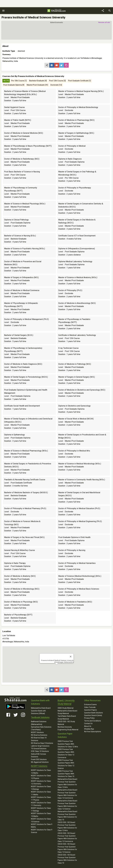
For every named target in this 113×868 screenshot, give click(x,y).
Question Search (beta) (93, 715)
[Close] (71, 657)
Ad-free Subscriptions (93, 732)
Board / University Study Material (66, 702)
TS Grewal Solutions (39, 749)
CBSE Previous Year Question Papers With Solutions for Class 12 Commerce (66, 753)
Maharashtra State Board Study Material (67, 712)
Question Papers (91, 710)
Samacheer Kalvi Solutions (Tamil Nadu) (41, 728)
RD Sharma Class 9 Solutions (42, 743)
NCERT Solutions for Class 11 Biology (41, 809)
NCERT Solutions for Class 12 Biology (41, 788)
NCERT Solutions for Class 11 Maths (41, 793)
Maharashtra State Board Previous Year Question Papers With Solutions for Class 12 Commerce (67, 794)
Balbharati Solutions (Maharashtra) (39, 723)
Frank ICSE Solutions (39, 759)
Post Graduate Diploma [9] (14, 85)
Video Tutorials (90, 707)
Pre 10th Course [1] (19, 81)
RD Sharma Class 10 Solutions (39, 739)
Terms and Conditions (93, 721)
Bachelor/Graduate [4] (38, 81)
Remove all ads (104, 22)
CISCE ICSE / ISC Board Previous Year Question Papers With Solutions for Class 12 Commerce (67, 837)
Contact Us (88, 723)
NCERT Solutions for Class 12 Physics (41, 777)
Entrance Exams (90, 704)
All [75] (6, 81)
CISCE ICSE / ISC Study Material (66, 723)
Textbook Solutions (40, 717)
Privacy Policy (89, 718)
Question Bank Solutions (94, 713)
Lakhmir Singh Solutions (40, 746)
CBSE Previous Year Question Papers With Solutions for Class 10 (66, 774)
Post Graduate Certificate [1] (80, 81)
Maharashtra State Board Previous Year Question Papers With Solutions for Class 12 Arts (67, 783)
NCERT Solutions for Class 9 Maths (42, 826)
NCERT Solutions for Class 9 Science (42, 831)
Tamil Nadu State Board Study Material (67, 717)
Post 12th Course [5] (57, 81)
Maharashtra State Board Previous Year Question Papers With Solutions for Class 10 (67, 816)
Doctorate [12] (56, 85)
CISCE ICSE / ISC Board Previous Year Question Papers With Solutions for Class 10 (67, 859)
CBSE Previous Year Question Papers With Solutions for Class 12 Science (66, 764)
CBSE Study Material (66, 708)
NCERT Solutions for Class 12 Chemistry (41, 782)
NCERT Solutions (37, 732)
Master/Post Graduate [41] (37, 85)
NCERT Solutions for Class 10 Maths (41, 815)
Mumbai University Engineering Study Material (68, 728)
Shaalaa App (89, 729)
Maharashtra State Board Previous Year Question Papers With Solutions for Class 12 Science (67, 805)
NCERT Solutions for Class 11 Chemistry (41, 804)
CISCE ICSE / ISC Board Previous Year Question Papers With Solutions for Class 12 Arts (67, 826)
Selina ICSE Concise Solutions (39, 755)
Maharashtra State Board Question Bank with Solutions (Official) (41, 711)
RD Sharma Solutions (39, 735)
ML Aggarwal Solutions (40, 762)
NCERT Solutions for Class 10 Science (41, 820)
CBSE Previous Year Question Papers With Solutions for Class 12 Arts (68, 744)
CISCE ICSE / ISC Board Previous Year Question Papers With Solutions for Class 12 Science (67, 848)
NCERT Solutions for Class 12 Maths (41, 772)
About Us (88, 726)
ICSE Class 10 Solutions (40, 751)
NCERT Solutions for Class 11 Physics (41, 799)
